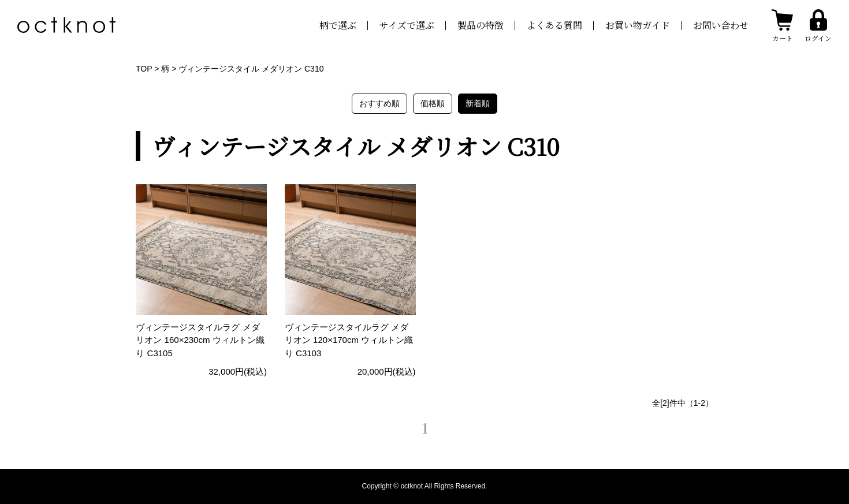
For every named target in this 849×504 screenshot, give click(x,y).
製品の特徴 (481, 25)
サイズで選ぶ (407, 25)
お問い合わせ (721, 25)
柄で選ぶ (338, 25)
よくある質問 (554, 25)
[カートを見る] (782, 25)
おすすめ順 (379, 103)
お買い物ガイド (638, 25)
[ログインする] (818, 25)
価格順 (433, 103)
